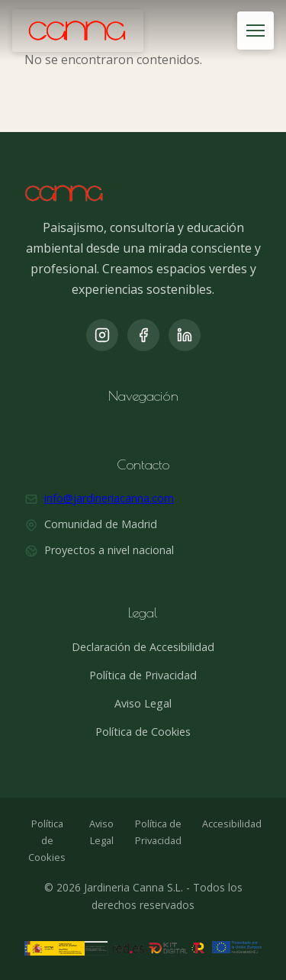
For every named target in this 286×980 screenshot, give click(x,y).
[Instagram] (102, 335)
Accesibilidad (232, 824)
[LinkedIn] (185, 335)
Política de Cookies (143, 732)
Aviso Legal (143, 703)
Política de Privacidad (143, 675)
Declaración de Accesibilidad (143, 647)
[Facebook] (143, 335)
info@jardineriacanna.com (109, 498)
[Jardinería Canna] (78, 31)
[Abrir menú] (255, 31)
